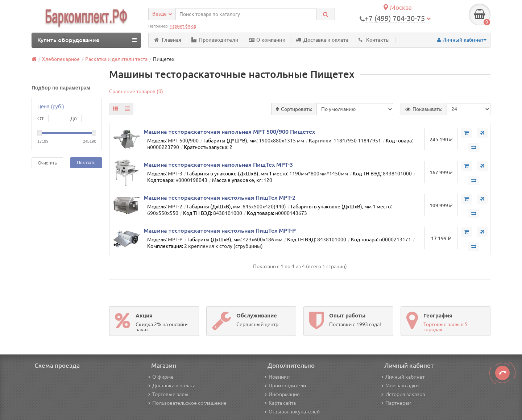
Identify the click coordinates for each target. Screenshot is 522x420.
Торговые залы (168, 394)
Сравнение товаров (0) (136, 91)
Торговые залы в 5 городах (446, 327)
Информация (282, 394)
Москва (397, 7)
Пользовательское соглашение (187, 403)
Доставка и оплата (322, 40)
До (73, 118)
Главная (168, 40)
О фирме (161, 377)
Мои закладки (400, 386)
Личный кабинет (403, 377)
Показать (86, 163)
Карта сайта (280, 403)
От (40, 118)
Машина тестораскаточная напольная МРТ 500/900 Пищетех (229, 132)
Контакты (374, 40)
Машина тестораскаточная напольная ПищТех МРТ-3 (218, 165)
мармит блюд (183, 26)
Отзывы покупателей (292, 412)
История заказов (403, 394)
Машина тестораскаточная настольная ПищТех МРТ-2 (219, 197)
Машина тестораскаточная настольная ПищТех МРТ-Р (220, 230)
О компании (267, 40)
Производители (215, 40)
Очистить (47, 163)
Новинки (277, 377)
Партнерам (396, 403)
